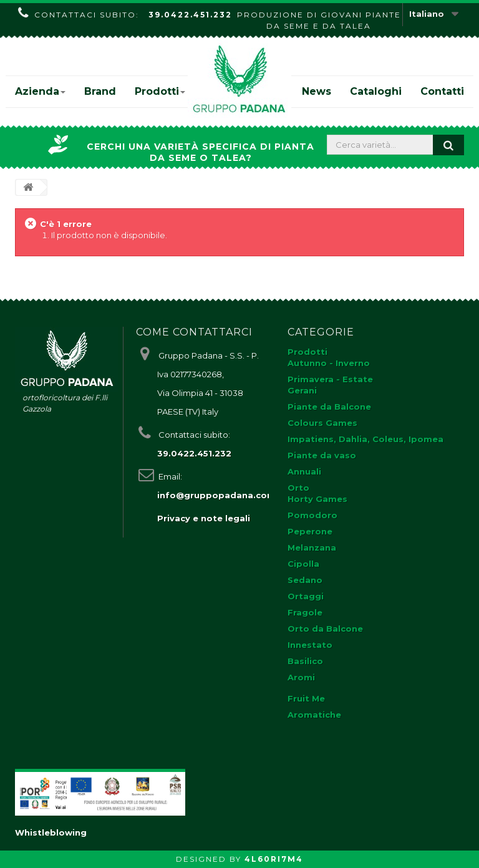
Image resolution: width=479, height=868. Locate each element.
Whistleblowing (51, 832)
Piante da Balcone (329, 407)
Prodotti (160, 91)
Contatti (442, 91)
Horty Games (317, 499)
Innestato (310, 645)
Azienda (40, 91)
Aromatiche (314, 715)
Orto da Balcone (325, 629)
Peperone (310, 531)
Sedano (305, 580)
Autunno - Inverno (329, 363)
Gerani (302, 390)
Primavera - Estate (330, 379)
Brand (100, 91)
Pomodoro (312, 515)
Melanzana (312, 547)
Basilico (305, 661)
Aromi (301, 677)
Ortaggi (306, 596)
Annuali (304, 471)
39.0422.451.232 (190, 15)
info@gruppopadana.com (216, 495)
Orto (298, 488)
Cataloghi (376, 91)
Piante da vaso (322, 455)
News (317, 91)
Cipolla (303, 564)
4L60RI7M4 (274, 859)
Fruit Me (306, 698)
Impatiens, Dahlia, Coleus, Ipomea (365, 439)
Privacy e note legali (204, 518)
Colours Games (322, 423)
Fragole (305, 612)
